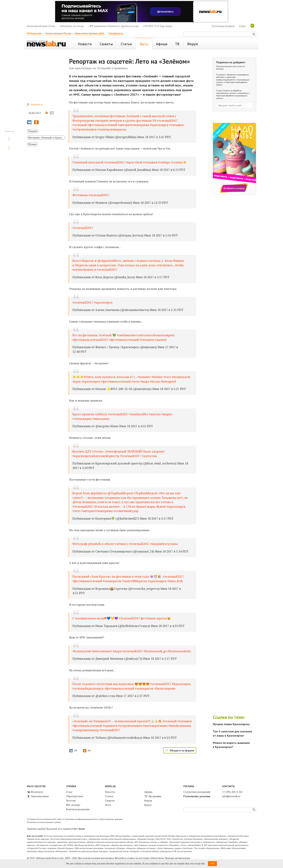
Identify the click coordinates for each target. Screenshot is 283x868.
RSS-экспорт (73, 805)
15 (52, 113)
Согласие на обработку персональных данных (229, 92)
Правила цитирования (177, 858)
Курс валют (166, 26)
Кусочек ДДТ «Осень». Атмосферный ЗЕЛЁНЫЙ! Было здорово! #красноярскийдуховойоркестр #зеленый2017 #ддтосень (119, 454)
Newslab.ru (37, 104)
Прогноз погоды (130, 26)
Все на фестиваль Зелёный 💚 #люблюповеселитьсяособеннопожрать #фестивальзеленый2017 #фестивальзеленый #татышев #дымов (124, 337)
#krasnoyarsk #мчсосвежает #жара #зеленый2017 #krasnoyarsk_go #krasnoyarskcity (132, 651)
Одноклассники (38, 796)
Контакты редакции (78, 809)
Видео (148, 805)
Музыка (32, 144)
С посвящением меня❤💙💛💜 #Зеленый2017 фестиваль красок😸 (122, 618)
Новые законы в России (58, 33)
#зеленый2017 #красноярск (92, 302)
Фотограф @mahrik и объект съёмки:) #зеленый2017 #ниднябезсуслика (125, 544)
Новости (110, 792)
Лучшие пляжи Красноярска (231, 724)
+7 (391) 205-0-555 (232, 792)
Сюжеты (110, 801)
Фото (108, 805)
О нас (69, 792)
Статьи (109, 796)
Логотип (71, 801)
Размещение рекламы (197, 796)
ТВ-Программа (153, 796)
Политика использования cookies (44, 822)
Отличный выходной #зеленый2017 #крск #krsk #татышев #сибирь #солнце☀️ (129, 162)
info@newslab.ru (231, 796)
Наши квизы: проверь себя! (90, 33)
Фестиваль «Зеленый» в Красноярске (47, 138)
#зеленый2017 (83, 228)
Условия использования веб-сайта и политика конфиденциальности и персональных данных (75, 819)
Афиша (148, 792)
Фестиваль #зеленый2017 (91, 195)
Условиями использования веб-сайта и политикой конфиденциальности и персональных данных (233, 78)
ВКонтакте (35, 792)
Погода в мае (34, 33)
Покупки (33, 131)
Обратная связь (75, 796)
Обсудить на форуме (182, 750)
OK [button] (212, 864)
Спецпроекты (116, 33)
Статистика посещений (197, 792)
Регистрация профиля (223, 26)
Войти (242, 26)
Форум (148, 801)
